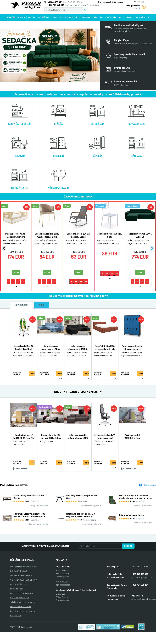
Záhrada (129, 18)
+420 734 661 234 (140, 585)
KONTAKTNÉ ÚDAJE (19, 571)
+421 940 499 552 (55, 2)
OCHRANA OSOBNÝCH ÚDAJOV (23, 580)
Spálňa (32, 18)
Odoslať (128, 546)
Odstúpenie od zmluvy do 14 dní (24, 566)
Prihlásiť (139, 2)
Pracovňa (74, 18)
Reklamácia (16, 616)
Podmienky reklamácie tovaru (23, 611)
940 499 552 (137, 596)
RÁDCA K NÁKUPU (18, 584)
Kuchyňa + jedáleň (16, 18)
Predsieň (86, 18)
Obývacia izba (59, 18)
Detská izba (44, 18)
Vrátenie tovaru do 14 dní (21, 607)
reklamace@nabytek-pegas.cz (144, 599)
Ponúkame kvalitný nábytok (22, 593)
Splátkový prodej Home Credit (23, 602)
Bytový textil (143, 18)
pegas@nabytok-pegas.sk (113, 2)
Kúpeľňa (98, 18)
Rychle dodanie (16, 589)
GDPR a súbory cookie (20, 598)
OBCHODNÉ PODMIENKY (21, 575)
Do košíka (34, 374)
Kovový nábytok (113, 18)
